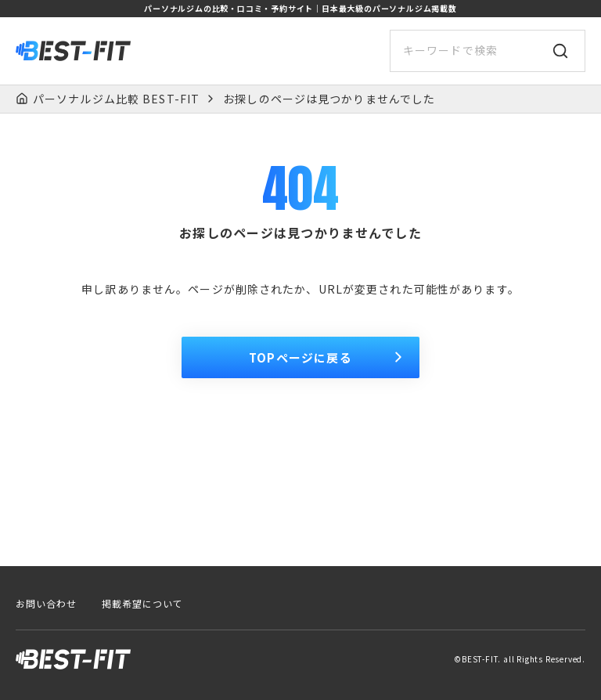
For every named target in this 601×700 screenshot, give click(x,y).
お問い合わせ (46, 604)
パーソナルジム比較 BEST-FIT (116, 99)
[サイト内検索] (488, 51)
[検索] (560, 51)
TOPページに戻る (328, 357)
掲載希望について (142, 604)
